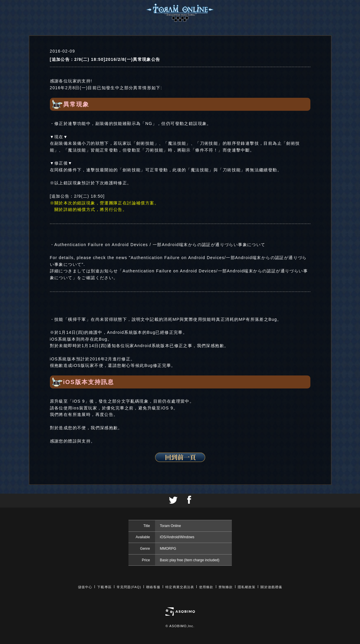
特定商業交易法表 (180, 587)
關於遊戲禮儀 (271, 587)
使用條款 (206, 587)
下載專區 (104, 587)
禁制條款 (226, 587)
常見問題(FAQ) (129, 587)
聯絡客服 (153, 587)
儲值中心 (85, 587)
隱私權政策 (247, 587)
